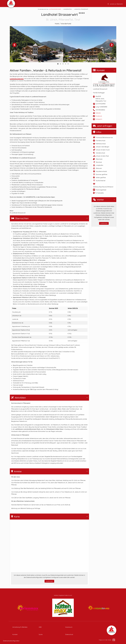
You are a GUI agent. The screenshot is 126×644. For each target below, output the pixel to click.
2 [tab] (60, 64)
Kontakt (99, 70)
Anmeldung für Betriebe (20, 627)
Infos (97, 132)
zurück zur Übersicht (116, 4)
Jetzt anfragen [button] (103, 126)
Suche (41, 634)
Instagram (99, 119)
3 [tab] (63, 64)
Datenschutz (69, 634)
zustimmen (49, 581)
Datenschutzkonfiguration (11, 641)
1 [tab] (58, 64)
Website (98, 113)
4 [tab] (66, 64)
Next (112, 45)
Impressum (69, 627)
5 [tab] (68, 64)
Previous (14, 45)
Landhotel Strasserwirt (63, 17)
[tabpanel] (36, 44)
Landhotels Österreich (17, 79)
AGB (40, 627)
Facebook (99, 116)
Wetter (98, 200)
